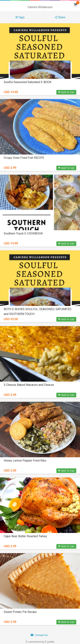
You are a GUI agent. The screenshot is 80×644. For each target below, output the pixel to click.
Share (60, 17)
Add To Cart (66, 92)
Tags (20, 17)
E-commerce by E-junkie (40, 642)
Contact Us (39, 635)
